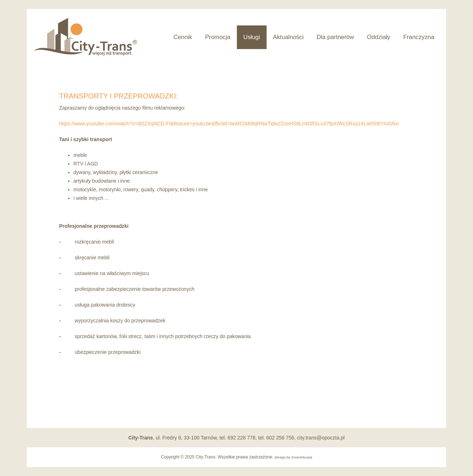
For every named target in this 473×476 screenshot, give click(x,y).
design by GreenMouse (293, 457)
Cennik (183, 37)
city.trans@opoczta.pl (321, 438)
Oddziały (379, 37)
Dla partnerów (335, 37)
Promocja (218, 37)
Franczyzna (419, 37)
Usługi (252, 37)
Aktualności (288, 37)
